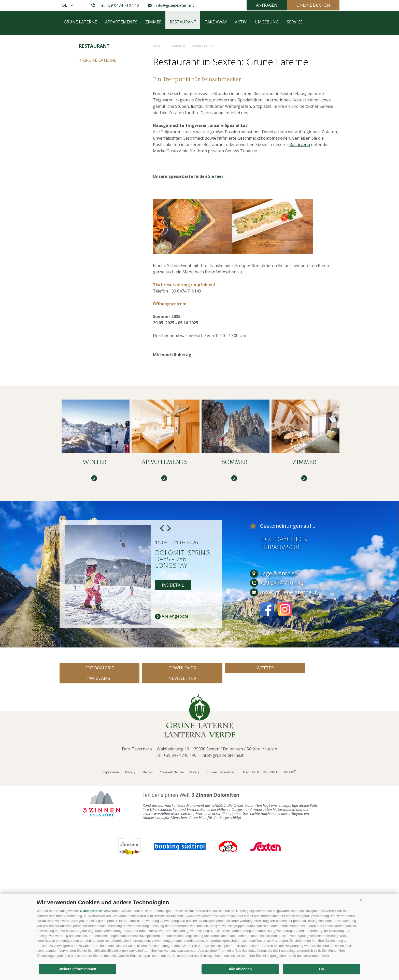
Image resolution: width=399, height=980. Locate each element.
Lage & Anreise (274, 686)
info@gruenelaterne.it (170, 5)
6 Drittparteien (91, 911)
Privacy (130, 875)
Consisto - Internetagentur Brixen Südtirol (290, 874)
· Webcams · (256, 781)
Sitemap (148, 875)
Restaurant (187, 134)
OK (322, 969)
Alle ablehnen (240, 969)
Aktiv (247, 134)
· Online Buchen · (313, 5)
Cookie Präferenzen (221, 875)
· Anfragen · (265, 5)
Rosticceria (300, 256)
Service (303, 134)
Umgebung (274, 134)
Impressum (111, 875)
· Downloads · (143, 781)
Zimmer (156, 134)
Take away (220, 134)
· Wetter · (199, 781)
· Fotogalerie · (86, 781)
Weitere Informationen (77, 969)
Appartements (123, 134)
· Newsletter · (313, 781)
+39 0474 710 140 (180, 858)
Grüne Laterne (81, 134)
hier (219, 288)
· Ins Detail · (173, 698)
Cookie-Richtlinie (172, 875)
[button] (361, 900)
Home (157, 157)
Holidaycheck (284, 652)
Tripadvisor (280, 660)
